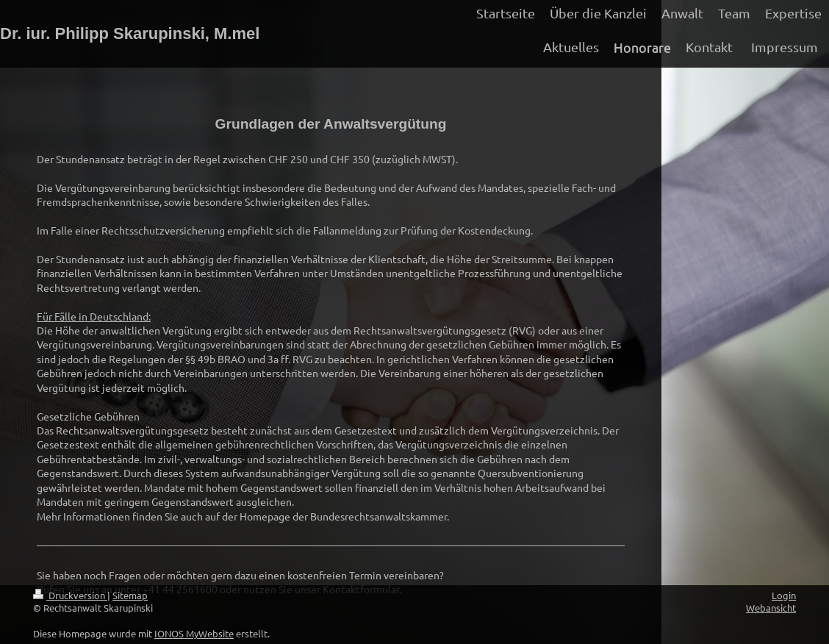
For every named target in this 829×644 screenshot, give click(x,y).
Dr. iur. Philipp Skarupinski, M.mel (130, 33)
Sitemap (130, 595)
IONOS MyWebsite (194, 633)
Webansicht (771, 608)
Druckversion (70, 595)
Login (784, 595)
